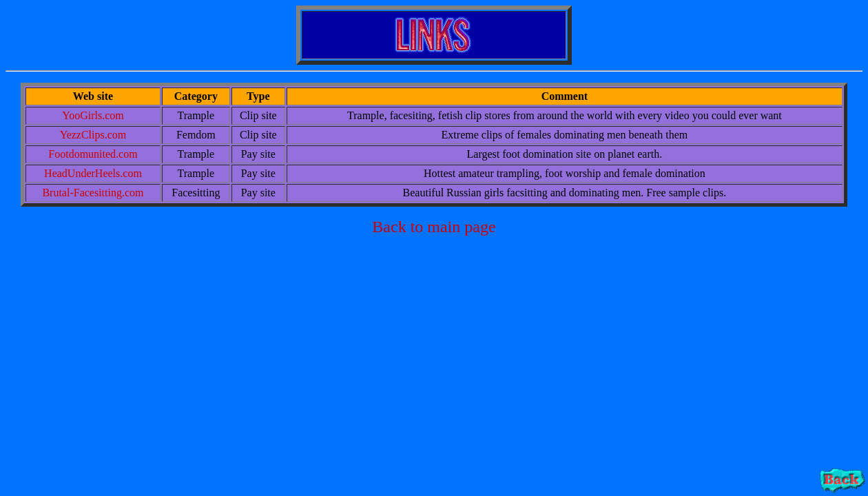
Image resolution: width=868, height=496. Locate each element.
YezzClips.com (93, 135)
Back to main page (434, 227)
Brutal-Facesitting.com (93, 193)
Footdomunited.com (93, 154)
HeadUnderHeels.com (93, 173)
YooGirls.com (93, 115)
